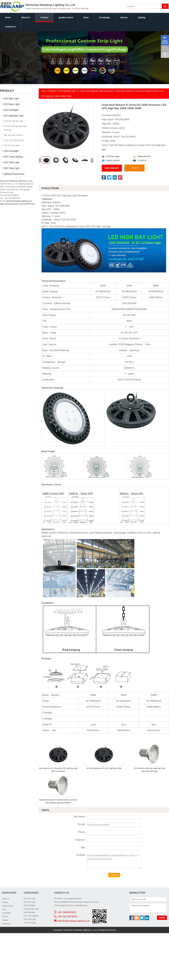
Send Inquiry (112, 168)
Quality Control (66, 17)
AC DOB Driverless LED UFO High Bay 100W (104, 768)
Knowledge (105, 17)
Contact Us (10, 27)
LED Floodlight (11, 110)
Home (8, 17)
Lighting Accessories (14, 174)
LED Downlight (11, 151)
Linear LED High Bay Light (14, 140)
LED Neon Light (12, 104)
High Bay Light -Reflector (14, 135)
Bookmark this (142, 156)
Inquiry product (111, 160)
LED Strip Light (11, 99)
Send (114, 875)
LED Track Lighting (13, 157)
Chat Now (135, 168)
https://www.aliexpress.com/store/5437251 (17, 204)
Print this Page (111, 156)
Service (124, 17)
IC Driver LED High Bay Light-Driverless (15, 128)
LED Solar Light (11, 168)
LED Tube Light (11, 162)
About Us (26, 17)
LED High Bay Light (13, 116)
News (86, 17)
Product (44, 17)
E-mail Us (140, 160)
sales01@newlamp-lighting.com (19, 201)
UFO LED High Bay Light (14, 121)
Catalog (142, 17)
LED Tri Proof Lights (12, 145)
